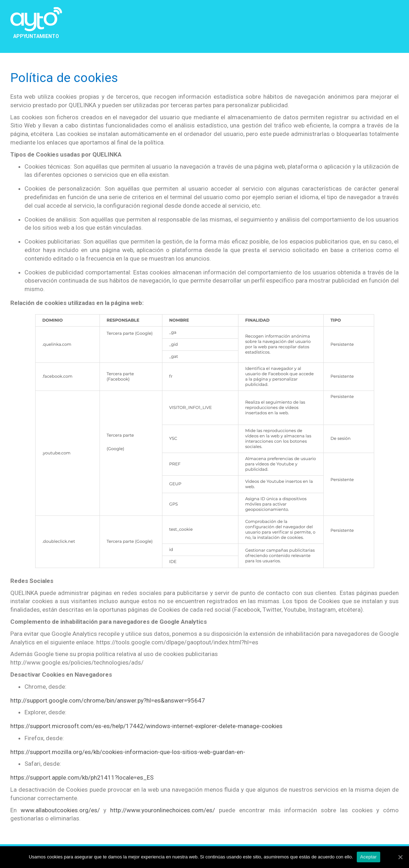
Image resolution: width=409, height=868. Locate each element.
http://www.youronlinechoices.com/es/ (163, 810)
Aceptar (369, 857)
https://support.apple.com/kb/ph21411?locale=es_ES (82, 777)
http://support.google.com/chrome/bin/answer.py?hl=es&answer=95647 (108, 700)
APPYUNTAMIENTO (36, 36)
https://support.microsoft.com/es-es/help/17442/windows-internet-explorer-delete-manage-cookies (146, 726)
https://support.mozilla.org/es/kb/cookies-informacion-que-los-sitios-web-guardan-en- (128, 752)
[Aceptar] (400, 857)
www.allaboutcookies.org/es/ (60, 810)
